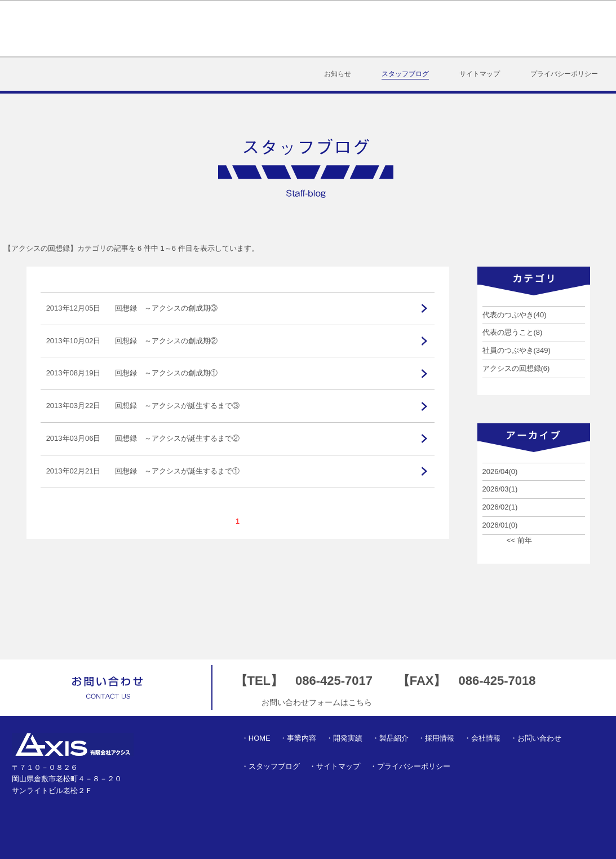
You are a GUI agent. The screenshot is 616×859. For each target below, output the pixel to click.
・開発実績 (344, 738)
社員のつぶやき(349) (517, 350)
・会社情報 (482, 738)
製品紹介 (378, 29)
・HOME (256, 738)
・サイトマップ (334, 766)
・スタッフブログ (271, 766)
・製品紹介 (390, 738)
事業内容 (253, 29)
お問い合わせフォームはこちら (317, 702)
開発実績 (315, 29)
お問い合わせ (574, 29)
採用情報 (441, 29)
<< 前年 (519, 540)
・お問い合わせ (536, 738)
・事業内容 (298, 738)
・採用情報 (436, 738)
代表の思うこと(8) (513, 332)
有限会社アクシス (67, 29)
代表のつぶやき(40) (515, 315)
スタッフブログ (405, 74)
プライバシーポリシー (564, 74)
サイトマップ (480, 74)
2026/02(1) (500, 507)
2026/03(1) (500, 489)
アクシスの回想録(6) (516, 368)
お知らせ (338, 74)
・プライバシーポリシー (410, 766)
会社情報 (504, 29)
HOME (199, 29)
